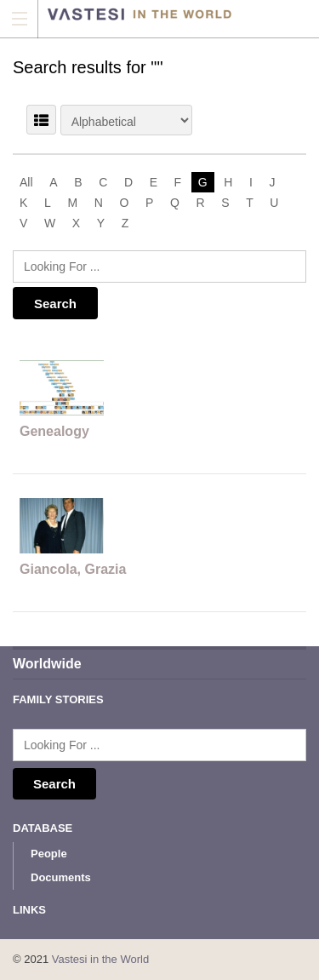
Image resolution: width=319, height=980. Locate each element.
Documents (61, 877)
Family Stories (58, 699)
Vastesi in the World (100, 959)
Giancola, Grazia (73, 569)
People (49, 854)
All (26, 182)
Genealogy (54, 431)
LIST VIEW (41, 120)
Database (43, 828)
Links (29, 910)
